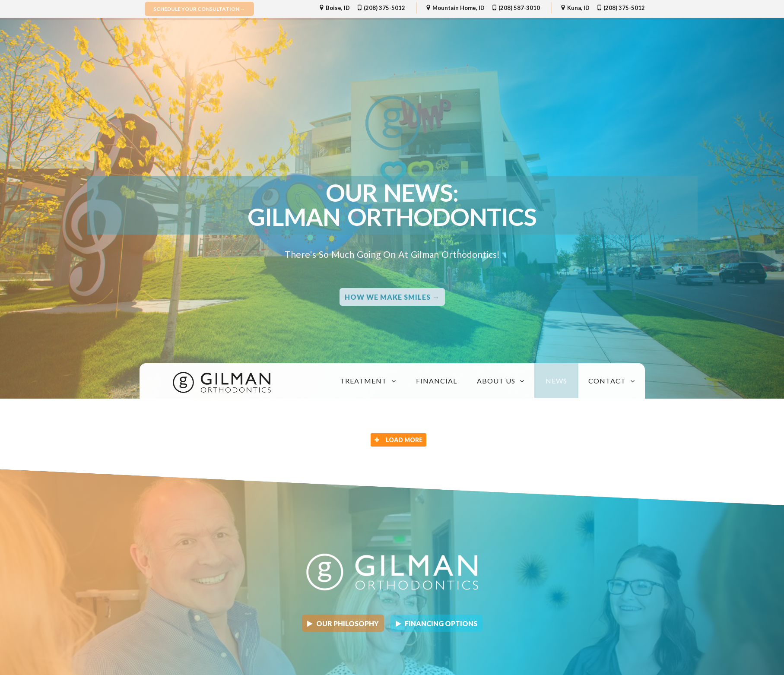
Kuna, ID (575, 8)
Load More (398, 440)
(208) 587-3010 (516, 8)
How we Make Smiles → (392, 297)
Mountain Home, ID (455, 8)
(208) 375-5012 (381, 8)
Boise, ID (334, 8)
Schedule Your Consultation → (199, 9)
